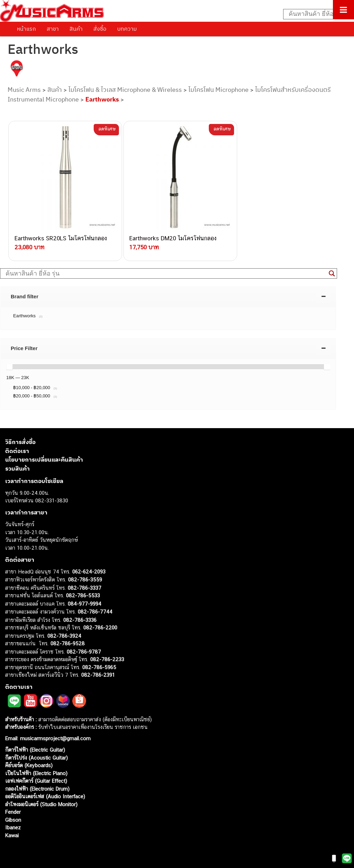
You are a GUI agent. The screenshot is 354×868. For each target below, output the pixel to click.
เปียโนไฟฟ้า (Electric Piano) (36, 770)
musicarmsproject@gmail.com (54, 736)
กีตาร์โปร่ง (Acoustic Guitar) (36, 755)
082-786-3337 (85, 585)
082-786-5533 (83, 593)
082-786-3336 (80, 617)
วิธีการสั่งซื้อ (20, 440)
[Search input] (315, 14)
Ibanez (13, 825)
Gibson (13, 817)
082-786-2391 (98, 672)
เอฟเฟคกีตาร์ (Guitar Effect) (36, 778)
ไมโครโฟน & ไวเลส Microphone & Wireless (125, 90)
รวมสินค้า (17, 466)
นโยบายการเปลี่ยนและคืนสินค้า (44, 457)
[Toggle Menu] (343, 10)
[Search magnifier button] (332, 271)
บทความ (127, 29)
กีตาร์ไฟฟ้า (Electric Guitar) (35, 747)
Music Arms (24, 90)
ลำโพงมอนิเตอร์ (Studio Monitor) (41, 802)
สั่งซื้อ (100, 29)
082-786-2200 (100, 625)
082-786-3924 (64, 633)
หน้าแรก (26, 29)
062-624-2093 (89, 569)
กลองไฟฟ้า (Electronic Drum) (37, 786)
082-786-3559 (85, 577)
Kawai (12, 833)
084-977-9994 (85, 601)
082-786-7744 (95, 609)
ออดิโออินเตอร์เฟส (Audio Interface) (45, 794)
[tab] (168, 294)
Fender (13, 809)
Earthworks (102, 99)
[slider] (9, 364)
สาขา (53, 29)
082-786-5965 (99, 664)
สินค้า (76, 29)
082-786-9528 (68, 641)
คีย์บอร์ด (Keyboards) (29, 763)
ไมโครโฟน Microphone (218, 90)
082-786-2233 (107, 657)
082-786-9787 (84, 649)
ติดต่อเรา (17, 448)
